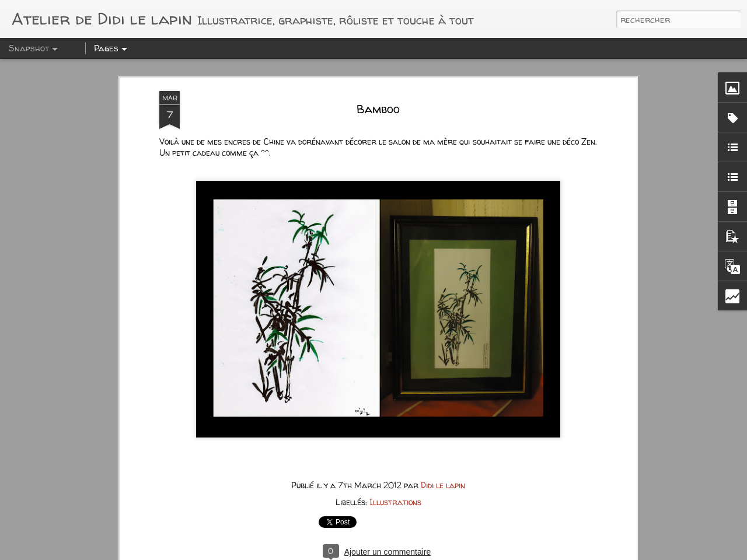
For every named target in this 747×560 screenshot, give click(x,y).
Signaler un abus (510, 553)
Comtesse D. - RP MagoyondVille (238, 518)
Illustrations (395, 419)
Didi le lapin (443, 402)
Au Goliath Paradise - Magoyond (96, 519)
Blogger (467, 553)
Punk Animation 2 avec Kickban (381, 524)
